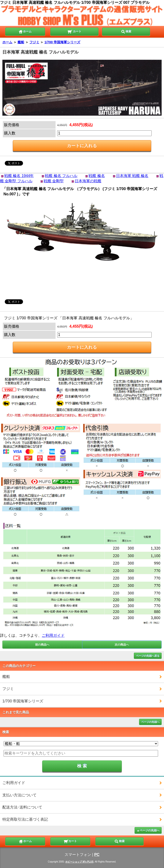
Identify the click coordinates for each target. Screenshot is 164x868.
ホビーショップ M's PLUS (79, 862)
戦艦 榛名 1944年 (19, 176)
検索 (126, 31)
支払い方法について (19, 795)
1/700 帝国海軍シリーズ (62, 42)
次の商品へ (122, 645)
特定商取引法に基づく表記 (25, 819)
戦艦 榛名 (97, 176)
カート (74, 31)
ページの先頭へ (150, 722)
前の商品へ (42, 645)
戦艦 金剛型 (54, 181)
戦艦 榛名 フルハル (61, 176)
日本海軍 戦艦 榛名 (132, 176)
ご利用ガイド (53, 635)
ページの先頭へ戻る (148, 656)
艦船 (21, 42)
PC (97, 855)
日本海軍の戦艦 (88, 181)
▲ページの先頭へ (148, 830)
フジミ (34, 42)
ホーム (25, 31)
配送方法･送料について (22, 807)
